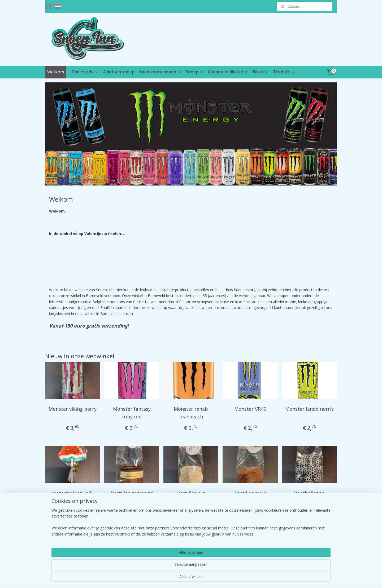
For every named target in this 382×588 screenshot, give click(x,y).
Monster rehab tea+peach (191, 413)
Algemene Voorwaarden (304, 557)
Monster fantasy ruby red (132, 413)
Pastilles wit (191, 493)
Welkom (56, 72)
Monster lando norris (309, 409)
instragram (173, 551)
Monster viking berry (73, 409)
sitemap (168, 578)
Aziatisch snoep (119, 72)
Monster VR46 (250, 409)
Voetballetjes (309, 493)
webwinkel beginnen (200, 578)
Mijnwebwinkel (246, 578)
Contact (290, 551)
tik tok (170, 557)
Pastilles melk (250, 493)
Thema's (284, 72)
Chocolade (85, 72)
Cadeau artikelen (228, 72)
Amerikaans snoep (160, 72)
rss (179, 578)
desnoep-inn (61, 541)
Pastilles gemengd (132, 493)
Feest (261, 72)
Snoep (195, 72)
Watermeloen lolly (73, 493)
